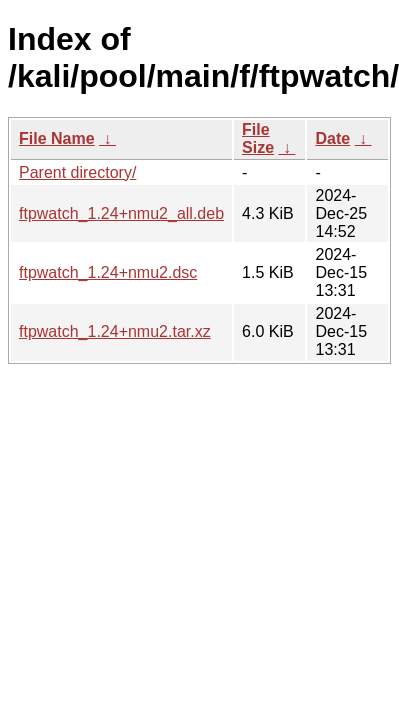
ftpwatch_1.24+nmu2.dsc (108, 272)
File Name (57, 138)
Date (332, 138)
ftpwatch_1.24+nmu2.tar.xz (115, 331)
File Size (258, 138)
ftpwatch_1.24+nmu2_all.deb (121, 213)
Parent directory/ (77, 172)
